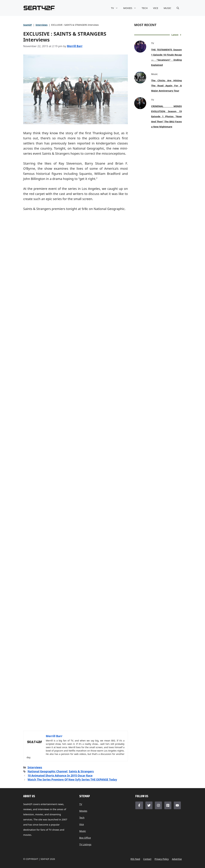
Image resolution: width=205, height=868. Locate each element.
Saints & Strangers (81, 771)
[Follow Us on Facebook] (139, 805)
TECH (145, 8)
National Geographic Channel (47, 771)
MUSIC (167, 8)
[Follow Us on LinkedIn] (168, 805)
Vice (82, 824)
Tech (82, 818)
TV (116, 8)
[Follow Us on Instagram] (158, 805)
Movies (83, 811)
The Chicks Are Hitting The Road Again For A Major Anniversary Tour (166, 85)
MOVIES (131, 8)
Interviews (42, 25)
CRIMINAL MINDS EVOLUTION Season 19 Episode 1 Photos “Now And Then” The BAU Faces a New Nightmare (166, 116)
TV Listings (85, 844)
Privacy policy (162, 859)
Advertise (177, 859)
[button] (178, 8)
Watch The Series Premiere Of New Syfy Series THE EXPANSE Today (72, 780)
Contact (147, 859)
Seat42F (28, 25)
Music (83, 831)
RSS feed (135, 859)
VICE (156, 8)
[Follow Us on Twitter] (149, 805)
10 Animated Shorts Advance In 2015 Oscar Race (60, 776)
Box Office (85, 838)
